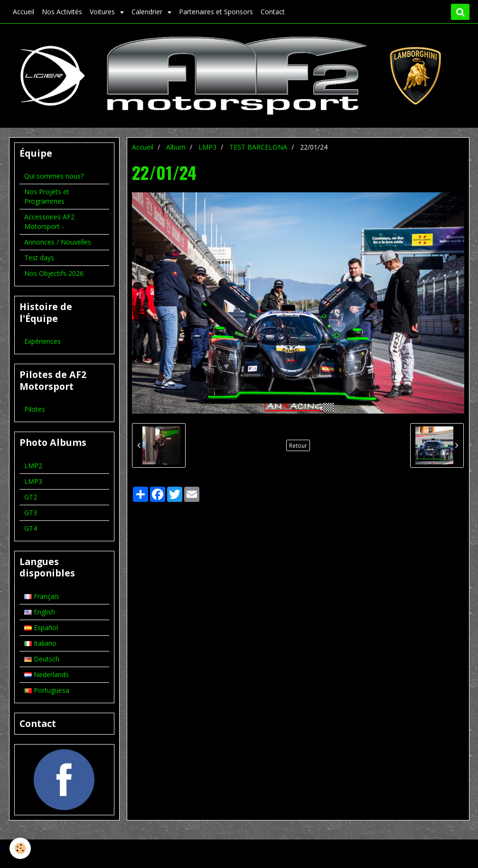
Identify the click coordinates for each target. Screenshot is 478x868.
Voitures (103, 12)
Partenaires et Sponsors (216, 12)
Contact (273, 12)
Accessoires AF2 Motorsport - (49, 222)
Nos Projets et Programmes (47, 196)
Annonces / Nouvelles (58, 242)
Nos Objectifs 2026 (54, 273)
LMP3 (207, 147)
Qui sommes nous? (54, 176)
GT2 (31, 497)
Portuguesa (47, 690)
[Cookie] (20, 848)
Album (176, 147)
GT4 (31, 528)
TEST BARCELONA (258, 147)
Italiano (40, 643)
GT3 (31, 513)
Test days (39, 258)
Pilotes (35, 409)
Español (41, 627)
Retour (298, 445)
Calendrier (148, 12)
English (40, 612)
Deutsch (42, 659)
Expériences (42, 341)
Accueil (23, 12)
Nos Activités (62, 12)
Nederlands (47, 675)
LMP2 (33, 466)
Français (42, 596)
